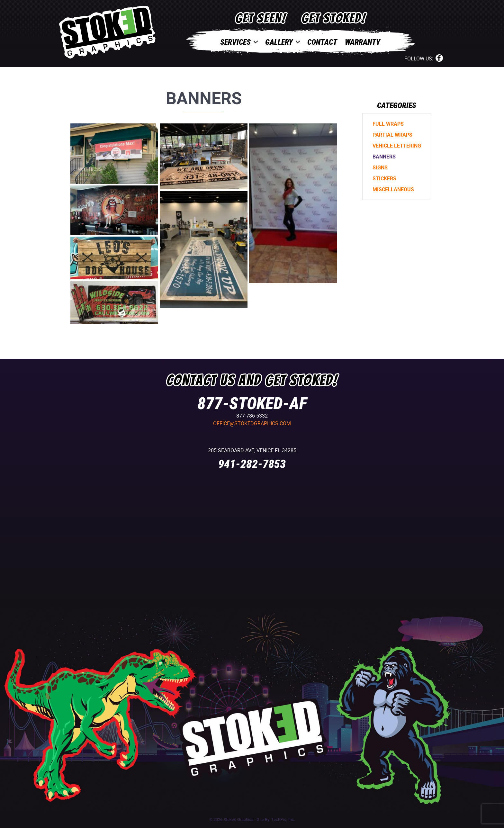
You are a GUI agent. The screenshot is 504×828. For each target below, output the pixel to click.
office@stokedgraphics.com (252, 423)
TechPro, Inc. (283, 819)
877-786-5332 (252, 416)
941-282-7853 (252, 464)
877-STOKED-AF (252, 404)
